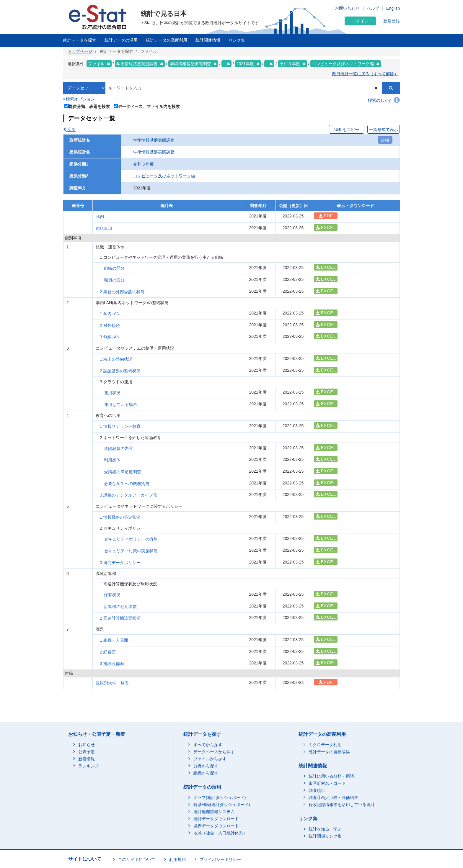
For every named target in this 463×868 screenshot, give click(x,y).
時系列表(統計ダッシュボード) (222, 805)
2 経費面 (108, 652)
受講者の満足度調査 (123, 472)
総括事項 (104, 228)
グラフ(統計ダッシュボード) (220, 797)
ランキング (89, 766)
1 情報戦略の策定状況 (120, 517)
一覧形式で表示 (384, 130)
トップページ (80, 51)
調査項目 (317, 790)
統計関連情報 (208, 40)
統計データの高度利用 (167, 40)
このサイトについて (137, 859)
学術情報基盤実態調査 (154, 140)
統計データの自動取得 (329, 752)
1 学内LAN (110, 314)
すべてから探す (208, 745)
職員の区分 (114, 280)
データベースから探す (214, 752)
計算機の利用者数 (120, 607)
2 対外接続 (110, 325)
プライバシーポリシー (220, 859)
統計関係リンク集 (325, 836)
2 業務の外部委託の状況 (122, 292)
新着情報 (87, 759)
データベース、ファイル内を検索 (147, 106)
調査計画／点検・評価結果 (333, 797)
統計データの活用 (121, 40)
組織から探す (206, 773)
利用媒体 (112, 460)
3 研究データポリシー (120, 563)
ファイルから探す (210, 759)
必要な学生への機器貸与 (127, 484)
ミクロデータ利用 (325, 745)
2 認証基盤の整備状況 (120, 371)
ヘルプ (373, 8)
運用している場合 (120, 404)
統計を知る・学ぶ (325, 829)
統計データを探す (80, 40)
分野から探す (206, 766)
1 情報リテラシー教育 (120, 426)
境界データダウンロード (216, 826)
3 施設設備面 (112, 664)
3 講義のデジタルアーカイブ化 (128, 495)
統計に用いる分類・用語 (331, 776)
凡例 (100, 217)
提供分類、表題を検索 (87, 106)
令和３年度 (144, 164)
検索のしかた (384, 100)
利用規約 (177, 859)
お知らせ (87, 745)
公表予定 (87, 752)
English (393, 8)
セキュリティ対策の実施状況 (131, 551)
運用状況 (112, 393)
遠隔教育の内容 (118, 448)
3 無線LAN (110, 337)
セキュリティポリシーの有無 (131, 539)
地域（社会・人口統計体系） (220, 833)
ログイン (360, 21)
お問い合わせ (347, 8)
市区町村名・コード (327, 783)
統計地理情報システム (214, 812)
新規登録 (392, 21)
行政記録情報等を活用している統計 (342, 805)
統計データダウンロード (216, 819)
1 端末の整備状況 (116, 359)
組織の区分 (114, 268)
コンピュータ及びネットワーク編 (164, 176)
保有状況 (112, 595)
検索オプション (79, 99)
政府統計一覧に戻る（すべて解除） (365, 74)
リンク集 (237, 40)
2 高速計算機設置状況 (120, 618)
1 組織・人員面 (114, 640)
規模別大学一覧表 (112, 683)
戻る (69, 130)
